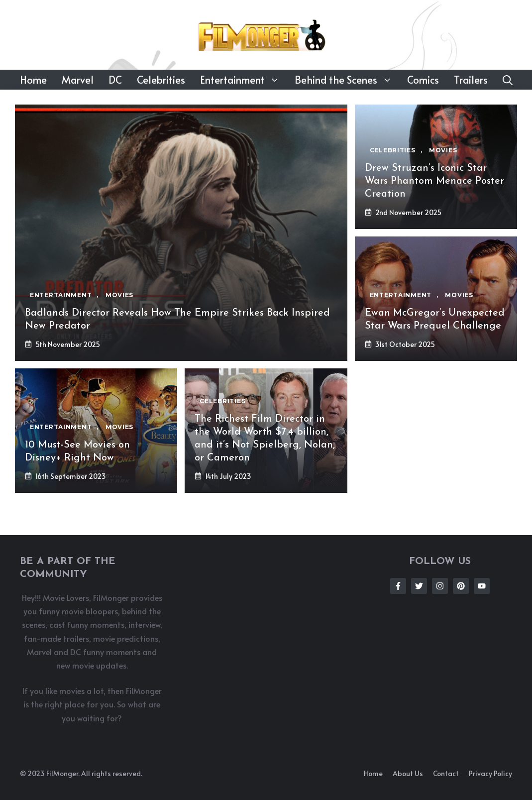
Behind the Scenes (347, 80)
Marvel (78, 80)
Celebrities (161, 80)
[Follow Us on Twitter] (419, 586)
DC (115, 80)
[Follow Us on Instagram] (440, 586)
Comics (423, 80)
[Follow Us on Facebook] (398, 586)
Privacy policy (490, 773)
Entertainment (244, 80)
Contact (446, 773)
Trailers (471, 80)
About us (408, 773)
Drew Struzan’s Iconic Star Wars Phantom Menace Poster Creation (434, 181)
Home (33, 80)
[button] (508, 80)
